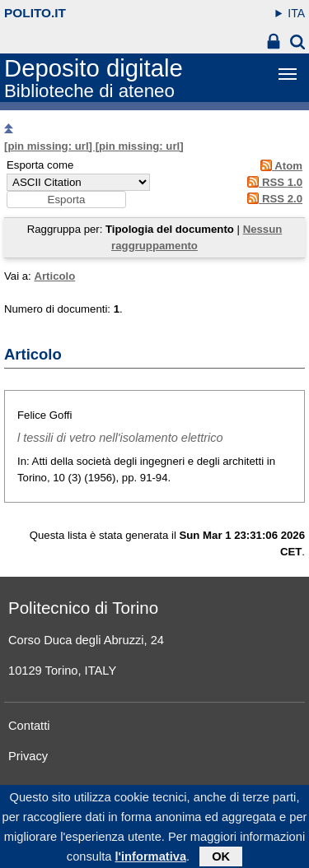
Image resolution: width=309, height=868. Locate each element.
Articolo (54, 276)
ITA (296, 13)
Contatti (29, 726)
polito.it (35, 13)
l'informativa (150, 861)
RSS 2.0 (272, 199)
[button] (66, 200)
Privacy (28, 756)
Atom (279, 166)
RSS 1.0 (272, 182)
